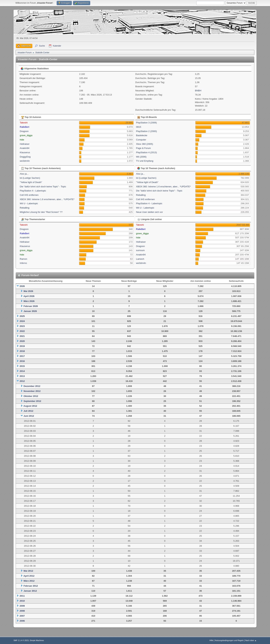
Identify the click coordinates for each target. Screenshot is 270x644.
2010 (22, 601)
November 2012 (32, 391)
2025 (22, 316)
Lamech (140, 259)
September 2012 (32, 401)
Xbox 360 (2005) (145, 144)
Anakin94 (25, 148)
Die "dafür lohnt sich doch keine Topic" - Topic (43, 187)
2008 (22, 611)
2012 (22, 381)
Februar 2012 (31, 586)
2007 (22, 616)
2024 (22, 321)
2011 (22, 596)
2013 (22, 376)
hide (22, 140)
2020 (22, 341)
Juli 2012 (28, 411)
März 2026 (29, 301)
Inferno (23, 263)
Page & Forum (143, 148)
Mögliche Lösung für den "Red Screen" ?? (41, 212)
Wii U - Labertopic (29, 203)
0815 (139, 127)
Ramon (24, 259)
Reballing (25, 208)
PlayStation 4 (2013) (146, 152)
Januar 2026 (30, 311)
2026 (22, 286)
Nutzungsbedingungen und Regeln (229, 640)
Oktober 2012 (31, 396)
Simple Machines (37, 640)
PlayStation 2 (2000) (146, 131)
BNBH (198, 91)
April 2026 (29, 296)
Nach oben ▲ (251, 640)
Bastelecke (142, 135)
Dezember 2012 (32, 386)
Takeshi (24, 123)
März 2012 (29, 581)
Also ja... (24, 174)
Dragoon (24, 131)
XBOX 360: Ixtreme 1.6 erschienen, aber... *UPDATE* (47, 199)
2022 (22, 331)
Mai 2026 (28, 291)
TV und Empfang (145, 161)
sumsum (140, 250)
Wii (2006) (141, 157)
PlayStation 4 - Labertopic (33, 191)
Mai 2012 (28, 571)
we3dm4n (25, 161)
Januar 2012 (30, 591)
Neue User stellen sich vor (149, 212)
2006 (22, 621)
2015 (22, 366)
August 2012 (30, 406)
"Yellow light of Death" (31, 182)
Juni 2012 (29, 416)
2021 (22, 336)
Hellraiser (25, 144)
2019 (22, 346)
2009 (22, 606)
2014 (22, 371)
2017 (22, 356)
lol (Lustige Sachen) (30, 178)
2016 (22, 361)
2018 (22, 351)
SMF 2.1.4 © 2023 (21, 640)
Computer (141, 140)
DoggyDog (25, 157)
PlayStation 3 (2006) (146, 123)
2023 (22, 326)
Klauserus (25, 152)
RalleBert (25, 127)
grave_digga (26, 135)
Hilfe (211, 640)
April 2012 (29, 576)
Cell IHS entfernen (29, 195)
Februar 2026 (31, 306)
